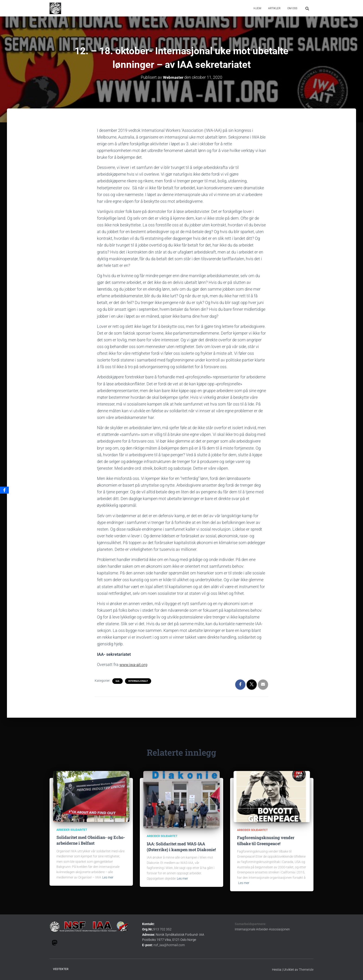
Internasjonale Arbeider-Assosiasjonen (262, 929)
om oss (292, 8)
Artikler (274, 8)
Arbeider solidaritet (72, 830)
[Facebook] (4, 490)
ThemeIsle (306, 970)
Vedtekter (61, 969)
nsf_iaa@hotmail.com (169, 945)
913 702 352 (163, 929)
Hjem (257, 8)
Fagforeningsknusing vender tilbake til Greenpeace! (266, 840)
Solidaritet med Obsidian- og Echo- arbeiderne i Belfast (91, 840)
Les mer (108, 877)
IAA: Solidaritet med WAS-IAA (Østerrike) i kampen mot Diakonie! (181, 847)
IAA (117, 681)
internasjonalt (138, 681)
